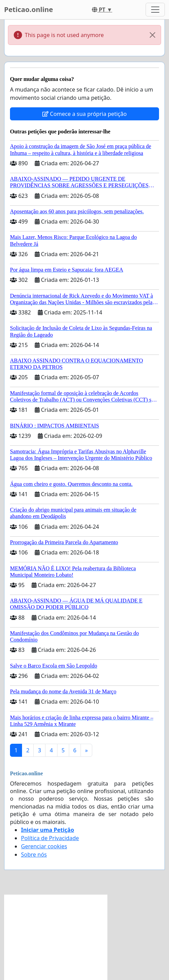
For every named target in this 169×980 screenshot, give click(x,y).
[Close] (152, 35)
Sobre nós (34, 854)
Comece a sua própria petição (84, 114)
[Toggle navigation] (155, 10)
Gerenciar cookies (44, 846)
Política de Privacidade (50, 838)
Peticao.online (29, 9)
